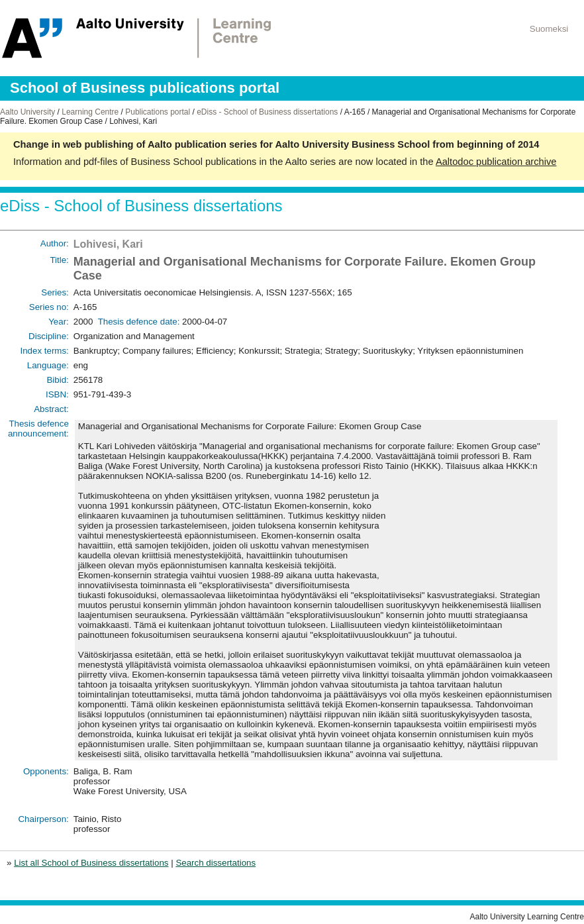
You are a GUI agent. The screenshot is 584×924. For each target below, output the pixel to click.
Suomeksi (549, 29)
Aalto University (27, 112)
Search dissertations (216, 863)
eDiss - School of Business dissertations (267, 112)
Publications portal (158, 112)
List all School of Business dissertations (91, 863)
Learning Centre (90, 112)
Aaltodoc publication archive (496, 162)
